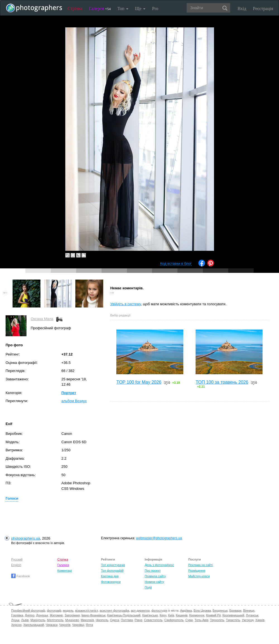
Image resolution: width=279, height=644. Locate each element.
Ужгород (248, 620)
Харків (260, 620)
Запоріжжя (72, 615)
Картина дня (110, 576)
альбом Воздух (74, 401)
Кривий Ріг (213, 615)
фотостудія (159, 610)
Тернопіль (217, 620)
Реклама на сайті (201, 565)
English (16, 565)
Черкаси (52, 625)
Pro (155, 9)
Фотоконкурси (111, 582)
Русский (17, 559)
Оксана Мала (42, 319)
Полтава (127, 620)
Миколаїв (87, 620)
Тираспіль (233, 620)
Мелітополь (55, 620)
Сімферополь (174, 620)
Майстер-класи (199, 576)
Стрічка (75, 9)
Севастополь (153, 620)
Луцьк (15, 620)
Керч (163, 615)
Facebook (21, 576)
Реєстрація (263, 9)
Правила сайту (155, 576)
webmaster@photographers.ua (159, 538)
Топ (123, 9)
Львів (25, 620)
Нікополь (102, 620)
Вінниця (249, 610)
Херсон (16, 625)
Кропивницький (233, 615)
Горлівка (17, 615)
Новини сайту (154, 582)
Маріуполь (38, 620)
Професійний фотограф (28, 610)
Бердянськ (220, 610)
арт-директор (140, 610)
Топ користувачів (113, 565)
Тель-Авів (201, 620)
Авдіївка (186, 610)
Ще (140, 9)
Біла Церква (202, 610)
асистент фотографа (114, 610)
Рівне (138, 620)
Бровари (235, 610)
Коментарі (65, 571)
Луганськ (252, 615)
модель (68, 610)
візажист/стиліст (86, 610)
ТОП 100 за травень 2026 (222, 382)
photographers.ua (26, 538)
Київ (171, 615)
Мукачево (72, 620)
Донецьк (42, 615)
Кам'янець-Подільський (124, 615)
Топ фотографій (112, 571)
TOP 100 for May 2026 (139, 382)
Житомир (56, 615)
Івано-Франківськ (93, 615)
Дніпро (30, 615)
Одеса (114, 620)
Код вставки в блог (176, 263)
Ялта (89, 625)
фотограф (54, 610)
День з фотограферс (159, 565)
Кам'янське (150, 615)
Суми (189, 620)
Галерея (100, 9)
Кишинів (182, 615)
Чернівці (78, 625)
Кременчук (197, 615)
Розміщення (197, 571)
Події (148, 587)
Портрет (69, 393)
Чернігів (65, 625)
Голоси (12, 498)
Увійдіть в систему (126, 304)
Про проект (152, 571)
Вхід (242, 9)
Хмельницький (34, 625)
